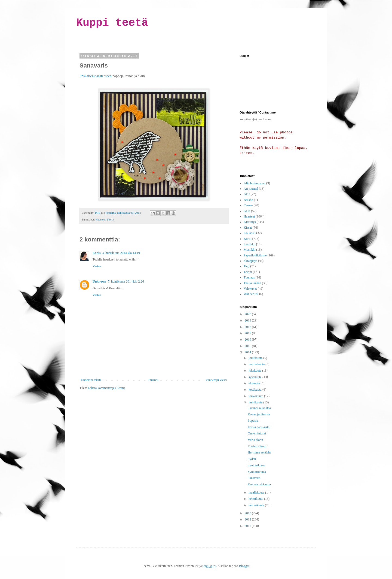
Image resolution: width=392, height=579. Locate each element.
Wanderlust (251, 294)
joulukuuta (256, 358)
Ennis (97, 253)
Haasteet (101, 219)
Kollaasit (249, 233)
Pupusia (253, 421)
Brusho (248, 200)
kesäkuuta (255, 390)
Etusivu (153, 380)
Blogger (244, 566)
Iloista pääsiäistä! (259, 427)
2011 (248, 526)
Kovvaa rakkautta (259, 484)
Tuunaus (249, 277)
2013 (248, 513)
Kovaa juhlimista (259, 414)
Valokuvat (250, 289)
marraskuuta (257, 364)
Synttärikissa (256, 465)
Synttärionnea (257, 472)
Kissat (248, 228)
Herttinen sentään (259, 452)
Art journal (251, 189)
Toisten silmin (257, 446)
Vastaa (97, 266)
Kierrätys (250, 222)
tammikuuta (257, 505)
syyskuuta (255, 377)
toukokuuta (256, 396)
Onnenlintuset (257, 433)
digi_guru (210, 566)
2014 (248, 352)
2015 (248, 346)
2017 (248, 333)
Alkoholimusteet (255, 183)
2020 (248, 314)
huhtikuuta (256, 402)
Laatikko (249, 244)
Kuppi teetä (112, 23)
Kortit (111, 219)
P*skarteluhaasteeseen (96, 76)
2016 (248, 339)
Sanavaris (254, 478)
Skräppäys (250, 261)
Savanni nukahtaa (259, 408)
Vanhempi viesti (216, 380)
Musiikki (249, 250)
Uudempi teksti (91, 380)
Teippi (248, 272)
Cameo (248, 205)
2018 (248, 327)
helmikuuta (256, 499)
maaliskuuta (257, 492)
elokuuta (255, 383)
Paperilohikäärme (255, 255)
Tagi (246, 266)
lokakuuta (255, 370)
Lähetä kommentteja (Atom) (107, 388)
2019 (248, 320)
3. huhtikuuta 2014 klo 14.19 (121, 253)
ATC (247, 194)
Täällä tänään (252, 283)
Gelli (247, 211)
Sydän (252, 459)
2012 (248, 519)
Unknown (99, 281)
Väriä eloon (255, 440)
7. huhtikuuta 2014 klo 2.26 (126, 281)
